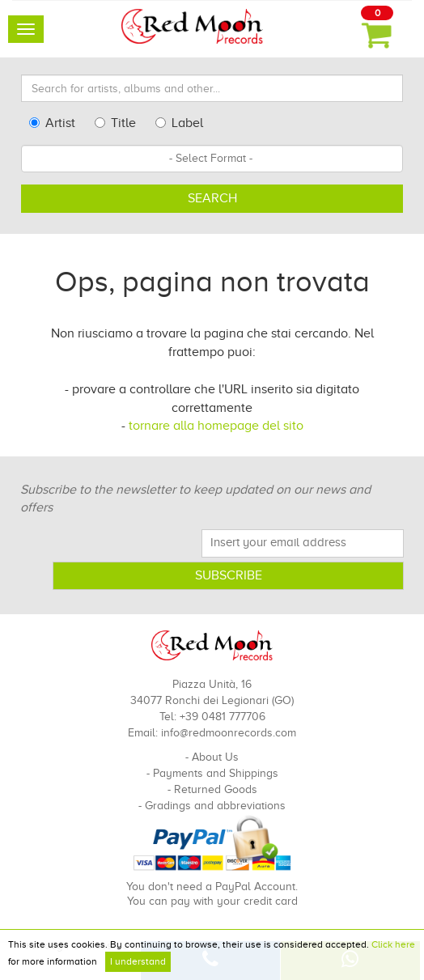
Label (179, 123)
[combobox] (212, 159)
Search (212, 198)
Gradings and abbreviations (215, 806)
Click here (393, 944)
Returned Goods (216, 789)
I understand (138, 961)
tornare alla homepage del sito (216, 426)
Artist (52, 123)
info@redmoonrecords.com (229, 733)
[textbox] (212, 159)
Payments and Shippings (216, 773)
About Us (215, 757)
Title (115, 123)
